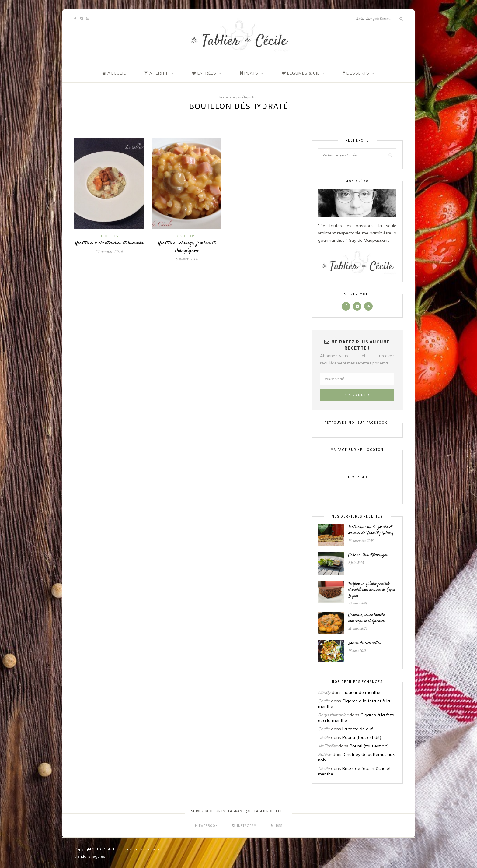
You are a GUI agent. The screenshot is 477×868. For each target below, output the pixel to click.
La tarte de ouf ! (359, 729)
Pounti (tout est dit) (362, 737)
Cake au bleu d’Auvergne (368, 555)
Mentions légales (90, 856)
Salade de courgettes (365, 643)
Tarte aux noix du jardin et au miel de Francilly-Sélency (371, 530)
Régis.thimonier (333, 715)
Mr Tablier (327, 746)
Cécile (324, 701)
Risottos (108, 236)
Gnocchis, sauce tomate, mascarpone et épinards (367, 618)
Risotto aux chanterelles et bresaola (109, 243)
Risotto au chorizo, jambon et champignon (187, 247)
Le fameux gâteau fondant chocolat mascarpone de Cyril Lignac (372, 590)
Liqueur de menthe (362, 692)
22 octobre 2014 (109, 252)
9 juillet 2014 (187, 259)
